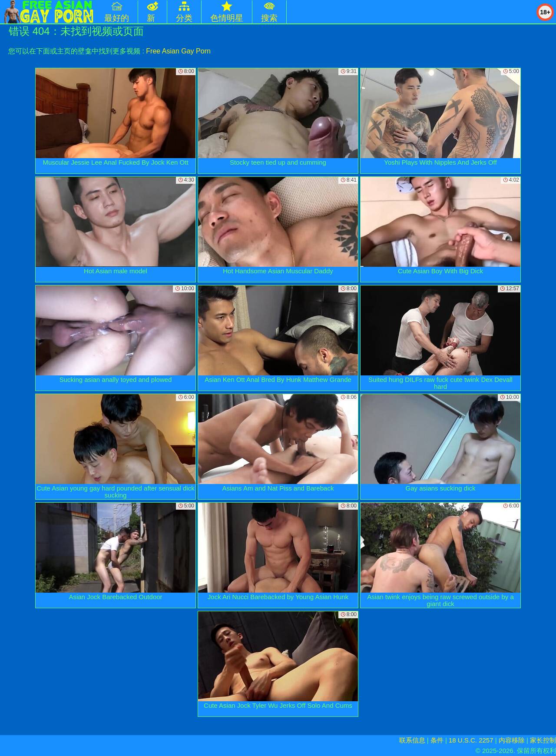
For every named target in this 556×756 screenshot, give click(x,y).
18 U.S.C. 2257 (471, 740)
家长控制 (543, 740)
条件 (437, 740)
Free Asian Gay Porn (178, 51)
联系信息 (412, 740)
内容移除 (512, 740)
